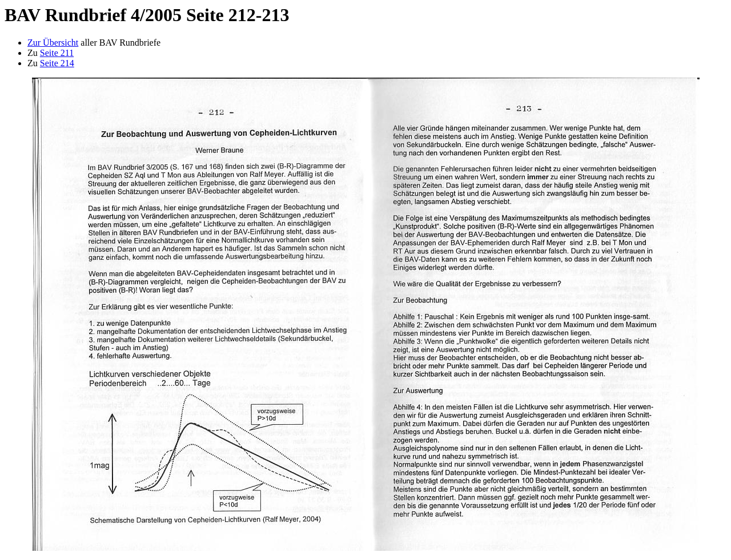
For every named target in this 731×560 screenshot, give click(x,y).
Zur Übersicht (53, 43)
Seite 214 (57, 63)
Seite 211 (57, 53)
